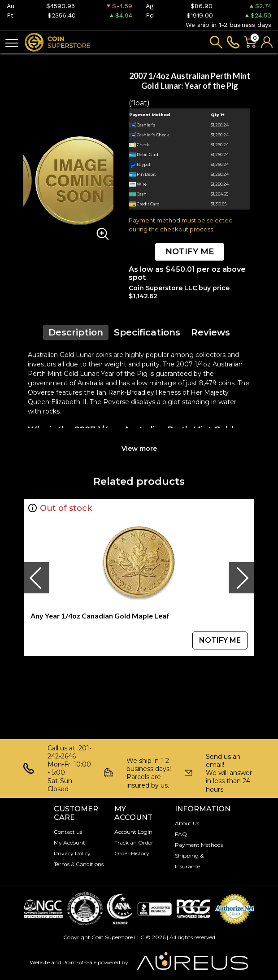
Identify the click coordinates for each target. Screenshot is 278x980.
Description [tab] (76, 332)
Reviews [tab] (211, 332)
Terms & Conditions (79, 864)
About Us (187, 823)
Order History (132, 853)
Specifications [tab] (147, 332)
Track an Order (134, 843)
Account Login (133, 832)
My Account (69, 843)
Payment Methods (199, 845)
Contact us (68, 832)
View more (139, 449)
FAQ (181, 834)
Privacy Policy (72, 853)
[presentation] (36, 578)
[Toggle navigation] (12, 42)
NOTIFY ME (190, 252)
